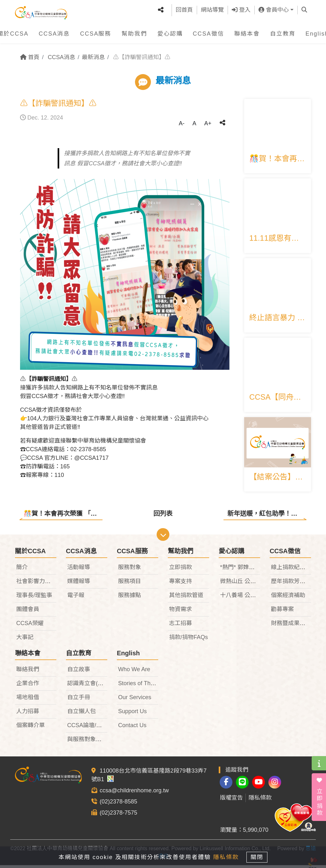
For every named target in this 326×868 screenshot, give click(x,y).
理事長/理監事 (34, 598)
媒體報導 (79, 584)
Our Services (135, 700)
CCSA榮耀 (30, 626)
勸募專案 (282, 612)
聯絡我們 (28, 672)
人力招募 (28, 714)
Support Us (132, 714)
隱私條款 (260, 801)
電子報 (76, 598)
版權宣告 (231, 801)
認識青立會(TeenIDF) (94, 686)
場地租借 (28, 700)
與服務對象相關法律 (93, 742)
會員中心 (274, 9)
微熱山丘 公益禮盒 (244, 584)
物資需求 (181, 612)
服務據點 (130, 598)
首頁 (30, 57)
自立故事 (79, 672)
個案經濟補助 (288, 598)
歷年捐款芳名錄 (291, 584)
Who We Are (134, 672)
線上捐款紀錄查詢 (294, 570)
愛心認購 (170, 31)
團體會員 (28, 612)
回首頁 (184, 9)
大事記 (25, 640)
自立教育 (283, 31)
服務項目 (130, 584)
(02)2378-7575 (118, 815)
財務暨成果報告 (291, 626)
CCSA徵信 (209, 31)
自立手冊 (79, 700)
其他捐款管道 (186, 598)
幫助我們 (134, 31)
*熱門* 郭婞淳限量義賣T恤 (253, 570)
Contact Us (132, 728)
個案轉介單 (31, 728)
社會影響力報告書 (39, 584)
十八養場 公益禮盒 (244, 598)
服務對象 (130, 570)
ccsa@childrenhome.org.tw (134, 793)
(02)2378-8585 (118, 804)
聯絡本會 (247, 31)
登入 (241, 9)
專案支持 (181, 584)
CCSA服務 (96, 31)
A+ (208, 123)
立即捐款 (181, 570)
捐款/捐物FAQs (188, 640)
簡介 (22, 570)
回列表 (163, 513)
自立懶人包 (81, 714)
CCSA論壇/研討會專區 (96, 728)
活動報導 (79, 570)
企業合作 (28, 686)
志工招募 (181, 626)
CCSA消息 (54, 31)
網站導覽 (212, 9)
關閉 (260, 856)
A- (181, 123)
